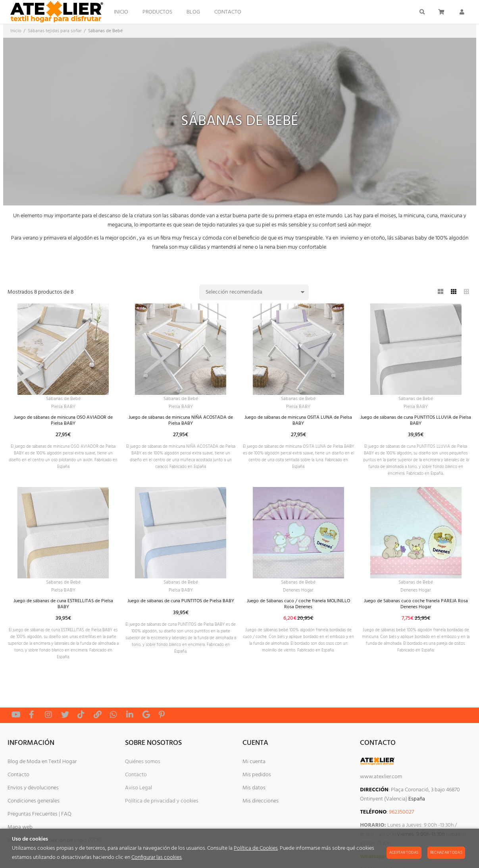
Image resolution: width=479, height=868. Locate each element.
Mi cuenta (254, 792)
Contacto (18, 805)
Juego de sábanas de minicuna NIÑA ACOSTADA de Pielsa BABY (181, 423)
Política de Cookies (256, 848)
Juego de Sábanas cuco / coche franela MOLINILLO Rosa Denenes (298, 626)
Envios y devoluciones (33, 819)
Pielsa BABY (63, 409)
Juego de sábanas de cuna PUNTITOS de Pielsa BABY (181, 626)
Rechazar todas (446, 853)
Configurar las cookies (157, 857)
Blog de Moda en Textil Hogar (42, 792)
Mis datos (254, 819)
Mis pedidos (257, 805)
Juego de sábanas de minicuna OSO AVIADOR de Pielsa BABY (63, 423)
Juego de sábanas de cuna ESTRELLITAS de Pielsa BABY (63, 626)
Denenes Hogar (298, 612)
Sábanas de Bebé (63, 399)
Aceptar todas (404, 853)
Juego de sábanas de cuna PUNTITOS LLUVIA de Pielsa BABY (416, 423)
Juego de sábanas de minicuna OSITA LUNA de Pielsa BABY (298, 423)
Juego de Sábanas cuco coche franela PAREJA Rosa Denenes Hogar (416, 626)
